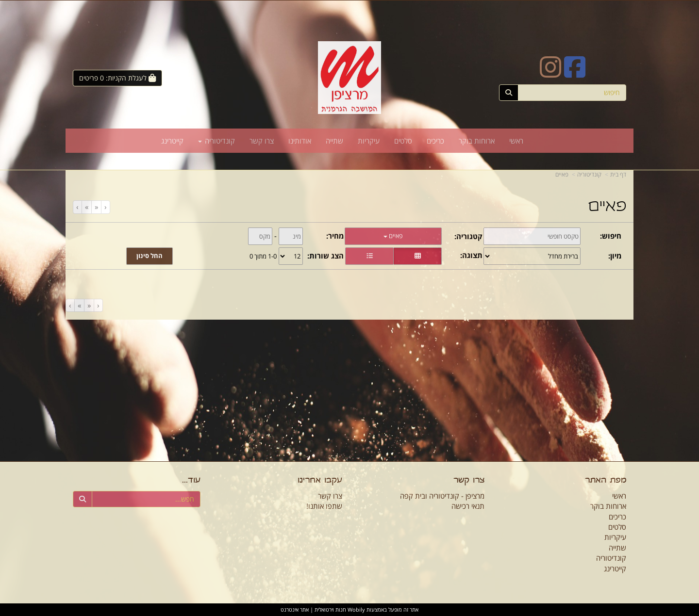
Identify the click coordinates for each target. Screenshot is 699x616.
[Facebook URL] (575, 73)
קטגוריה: (468, 236)
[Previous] (96, 207)
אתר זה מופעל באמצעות (349, 609)
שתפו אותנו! (324, 506)
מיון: (615, 256)
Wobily (356, 609)
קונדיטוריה (589, 174)
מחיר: (335, 236)
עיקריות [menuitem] (369, 141)
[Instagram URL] (550, 73)
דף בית (618, 174)
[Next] (86, 207)
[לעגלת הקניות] (117, 78)
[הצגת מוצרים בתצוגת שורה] (369, 256)
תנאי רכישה (468, 506)
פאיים (562, 174)
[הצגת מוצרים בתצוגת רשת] (417, 256)
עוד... (191, 481)
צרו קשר (469, 481)
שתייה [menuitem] (334, 141)
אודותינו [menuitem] (300, 141)
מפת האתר (606, 481)
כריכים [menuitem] (435, 141)
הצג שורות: (325, 256)
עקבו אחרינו (320, 481)
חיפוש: (611, 236)
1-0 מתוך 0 (263, 256)
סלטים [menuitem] (403, 141)
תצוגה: (471, 255)
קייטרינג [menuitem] (172, 141)
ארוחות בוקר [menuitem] (477, 141)
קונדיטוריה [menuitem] (216, 141)
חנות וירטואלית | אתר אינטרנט (313, 609)
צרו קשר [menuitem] (262, 141)
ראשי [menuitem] (516, 141)
